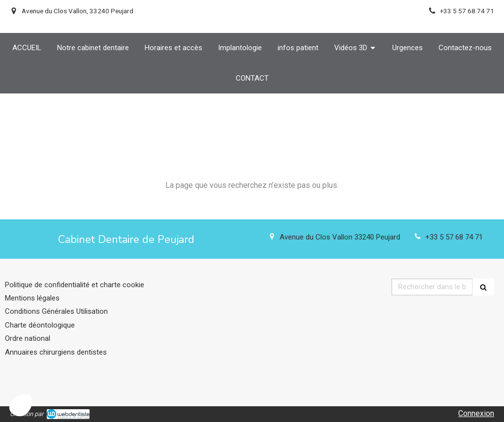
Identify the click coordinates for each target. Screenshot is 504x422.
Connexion (476, 413)
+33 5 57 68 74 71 (454, 237)
